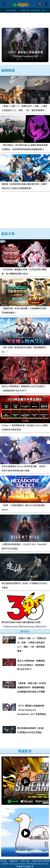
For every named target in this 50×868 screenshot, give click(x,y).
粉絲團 (4, 861)
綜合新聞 (11, 10)
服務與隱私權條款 (41, 861)
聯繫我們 (14, 861)
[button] (45, 44)
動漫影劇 (36, 10)
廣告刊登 (25, 861)
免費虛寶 (25, 10)
